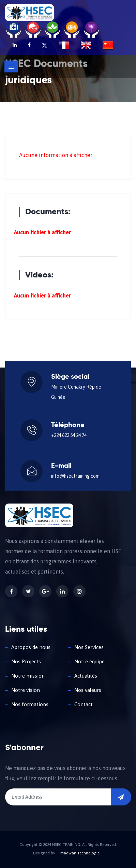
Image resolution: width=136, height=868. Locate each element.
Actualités (86, 676)
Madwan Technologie (80, 853)
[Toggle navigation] (11, 66)
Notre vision (26, 690)
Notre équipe (89, 661)
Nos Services (89, 647)
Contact (84, 704)
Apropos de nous (31, 647)
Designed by (44, 853)
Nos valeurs (88, 690)
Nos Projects (26, 661)
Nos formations (30, 704)
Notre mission (28, 676)
